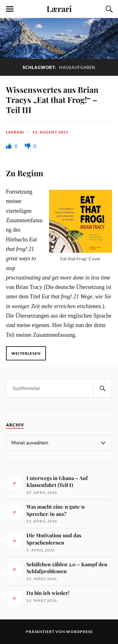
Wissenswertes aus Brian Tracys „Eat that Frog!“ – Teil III (52, 99)
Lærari (59, 8)
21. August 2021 (50, 132)
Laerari (15, 132)
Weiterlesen (26, 353)
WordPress (79, 632)
